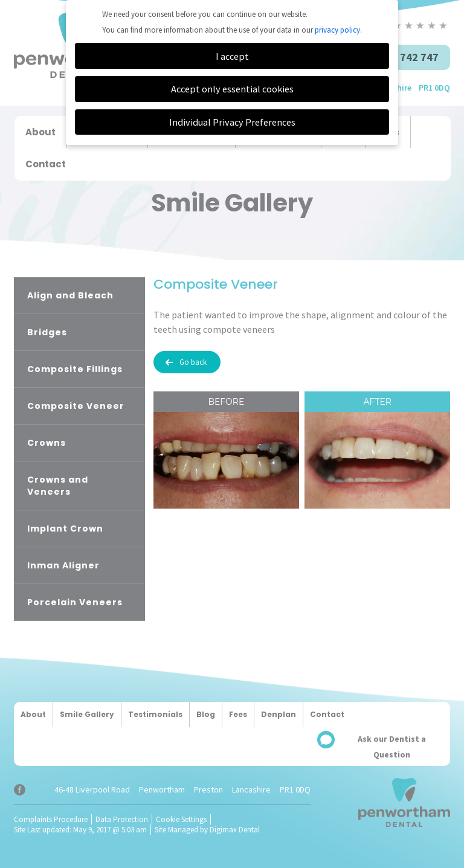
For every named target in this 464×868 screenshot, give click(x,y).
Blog (206, 714)
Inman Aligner (63, 565)
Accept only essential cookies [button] (232, 89)
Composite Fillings (75, 369)
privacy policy (337, 30)
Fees (238, 714)
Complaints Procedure (51, 819)
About (40, 132)
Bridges (47, 332)
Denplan (279, 714)
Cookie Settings (181, 819)
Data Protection (122, 819)
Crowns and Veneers (58, 486)
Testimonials (155, 714)
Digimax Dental (235, 830)
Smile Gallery (87, 714)
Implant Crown (65, 529)
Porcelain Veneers (75, 602)
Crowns (47, 443)
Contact (46, 164)
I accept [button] (232, 56)
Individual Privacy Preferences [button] (232, 122)
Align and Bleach (70, 295)
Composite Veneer (76, 406)
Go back (193, 362)
